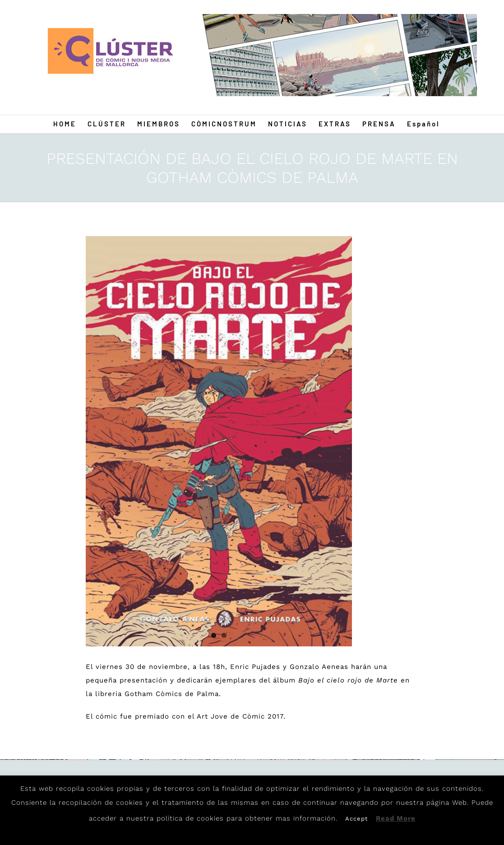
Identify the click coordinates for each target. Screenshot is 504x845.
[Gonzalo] (219, 441)
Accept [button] (356, 819)
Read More (396, 818)
